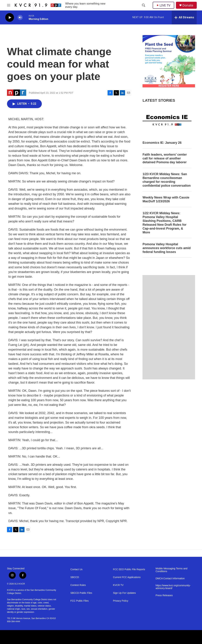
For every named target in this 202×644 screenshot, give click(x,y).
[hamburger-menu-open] (9, 5)
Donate (188, 5)
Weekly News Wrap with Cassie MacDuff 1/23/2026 (166, 199)
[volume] (20, 18)
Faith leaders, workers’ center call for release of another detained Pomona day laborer (165, 158)
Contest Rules (78, 585)
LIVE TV (163, 5)
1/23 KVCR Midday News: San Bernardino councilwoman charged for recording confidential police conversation (167, 180)
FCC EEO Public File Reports (129, 569)
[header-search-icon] (144, 5)
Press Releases (164, 595)
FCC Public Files (80, 601)
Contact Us (77, 569)
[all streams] (184, 17)
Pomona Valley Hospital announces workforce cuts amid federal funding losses (167, 248)
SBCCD (75, 577)
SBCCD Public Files (81, 593)
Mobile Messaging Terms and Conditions (172, 570)
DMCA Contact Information (170, 579)
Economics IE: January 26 (162, 143)
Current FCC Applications (127, 577)
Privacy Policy (121, 601)
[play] (10, 18)
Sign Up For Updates (124, 593)
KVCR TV (118, 585)
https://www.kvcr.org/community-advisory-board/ (173, 587)
